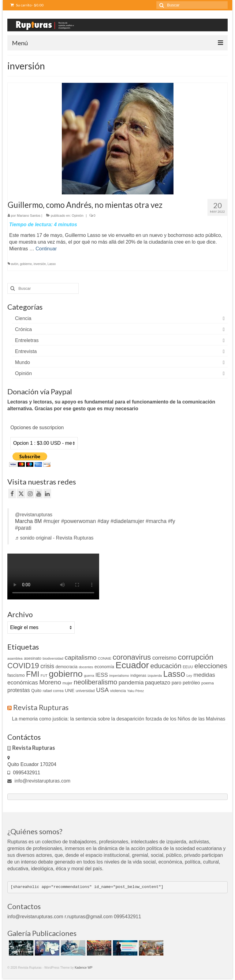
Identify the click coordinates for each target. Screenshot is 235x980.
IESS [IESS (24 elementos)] (102, 675)
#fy (172, 521)
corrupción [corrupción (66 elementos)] (196, 657)
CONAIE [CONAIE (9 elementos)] (105, 658)
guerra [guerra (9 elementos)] (89, 676)
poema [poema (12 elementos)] (207, 683)
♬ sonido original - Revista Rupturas (54, 538)
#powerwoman (79, 521)
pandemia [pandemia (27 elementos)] (131, 682)
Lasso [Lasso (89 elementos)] (174, 674)
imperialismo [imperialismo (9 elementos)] (119, 676)
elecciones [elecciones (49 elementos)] (211, 666)
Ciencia (23, 318)
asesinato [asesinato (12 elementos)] (33, 658)
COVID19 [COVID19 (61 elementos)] (23, 666)
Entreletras (27, 340)
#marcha (156, 521)
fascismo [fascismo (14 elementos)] (16, 675)
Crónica (23, 329)
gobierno (26, 264)
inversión (40, 264)
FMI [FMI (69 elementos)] (33, 674)
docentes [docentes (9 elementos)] (86, 667)
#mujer (51, 521)
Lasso (52, 264)
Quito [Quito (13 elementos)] (36, 691)
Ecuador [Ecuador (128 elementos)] (132, 665)
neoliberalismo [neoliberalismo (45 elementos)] (95, 682)
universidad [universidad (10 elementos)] (85, 691)
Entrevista (26, 351)
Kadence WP (84, 968)
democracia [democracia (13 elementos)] (67, 667)
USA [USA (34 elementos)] (102, 690)
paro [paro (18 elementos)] (177, 683)
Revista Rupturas (41, 707)
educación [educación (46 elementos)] (166, 666)
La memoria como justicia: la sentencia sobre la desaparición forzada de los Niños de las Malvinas (119, 719)
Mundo (22, 362)
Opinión (78, 216)
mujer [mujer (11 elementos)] (67, 683)
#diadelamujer (127, 521)
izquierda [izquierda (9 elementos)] (155, 676)
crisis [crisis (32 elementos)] (47, 666)
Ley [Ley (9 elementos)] (189, 676)
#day (103, 521)
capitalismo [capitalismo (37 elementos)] (80, 657)
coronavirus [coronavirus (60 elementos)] (132, 657)
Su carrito (27, 5)
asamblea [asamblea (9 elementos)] (15, 658)
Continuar (46, 249)
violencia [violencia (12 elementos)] (118, 691)
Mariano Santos (29, 216)
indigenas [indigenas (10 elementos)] (138, 676)
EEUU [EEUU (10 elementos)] (188, 667)
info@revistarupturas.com (39, 781)
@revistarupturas (34, 515)
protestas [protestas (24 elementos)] (19, 690)
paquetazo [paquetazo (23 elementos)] (158, 683)
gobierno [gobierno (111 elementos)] (66, 674)
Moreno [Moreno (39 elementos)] (50, 682)
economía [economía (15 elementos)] (104, 667)
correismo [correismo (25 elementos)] (164, 658)
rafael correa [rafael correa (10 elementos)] (53, 691)
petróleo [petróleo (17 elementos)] (191, 683)
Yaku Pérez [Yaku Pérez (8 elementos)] (136, 691)
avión (15, 264)
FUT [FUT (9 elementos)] (44, 676)
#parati (23, 528)
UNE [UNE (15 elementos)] (70, 691)
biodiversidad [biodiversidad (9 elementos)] (53, 658)
